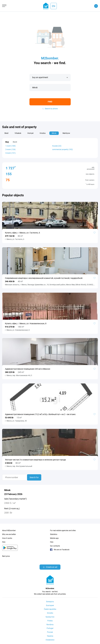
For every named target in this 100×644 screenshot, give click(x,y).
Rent (15, 142)
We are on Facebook (60, 550)
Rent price (6, 556)
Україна (50, 636)
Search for (34, 477)
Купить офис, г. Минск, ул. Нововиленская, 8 (26, 323)
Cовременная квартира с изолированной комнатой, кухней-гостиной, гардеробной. (44, 278)
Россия (50, 632)
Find (50, 102)
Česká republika (50, 609)
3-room (10, 153)
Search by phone (50, 109)
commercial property (62, 149)
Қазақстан (50, 617)
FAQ (4, 542)
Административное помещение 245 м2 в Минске (28, 369)
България (50, 605)
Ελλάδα (50, 613)
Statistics (54, 534)
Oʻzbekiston (50, 640)
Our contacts (55, 546)
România (50, 625)
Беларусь (50, 602)
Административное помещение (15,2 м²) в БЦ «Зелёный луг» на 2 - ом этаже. (40, 414)
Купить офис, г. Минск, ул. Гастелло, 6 (22, 233)
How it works (7, 538)
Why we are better (9, 534)
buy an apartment (40, 77)
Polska (50, 621)
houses (57, 146)
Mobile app (54, 538)
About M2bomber (9, 531)
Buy (7, 142)
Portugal (50, 628)
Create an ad (50, 567)
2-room (10, 149)
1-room (10, 146)
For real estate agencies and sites (63, 531)
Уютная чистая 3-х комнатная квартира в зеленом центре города (35, 460)
